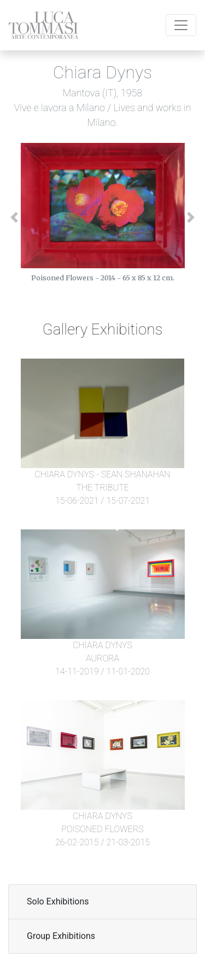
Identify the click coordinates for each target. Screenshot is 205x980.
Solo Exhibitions (58, 901)
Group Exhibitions (61, 936)
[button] (22, 217)
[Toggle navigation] (181, 25)
